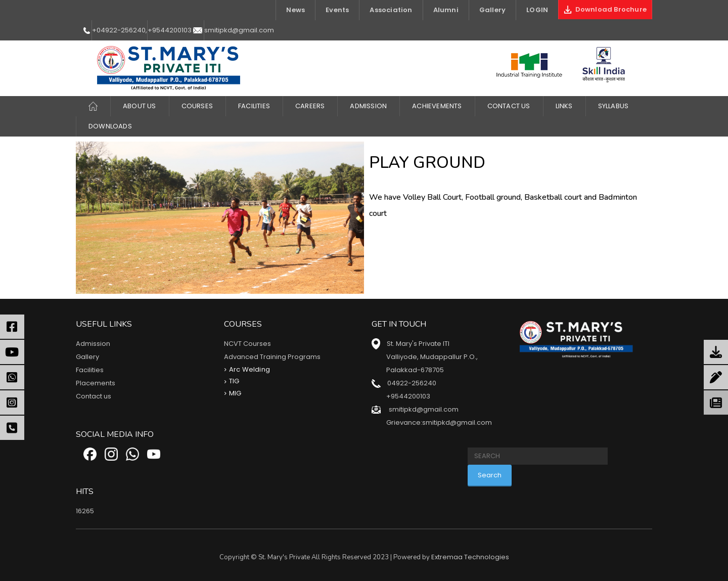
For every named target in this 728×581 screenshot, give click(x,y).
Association (391, 10)
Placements (96, 383)
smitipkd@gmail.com (239, 30)
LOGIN (537, 10)
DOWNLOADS (110, 126)
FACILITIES (254, 106)
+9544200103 (170, 30)
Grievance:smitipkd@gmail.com (439, 422)
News (295, 10)
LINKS (564, 106)
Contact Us (509, 106)
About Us (140, 106)
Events (337, 10)
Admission (368, 106)
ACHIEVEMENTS (437, 106)
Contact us (94, 396)
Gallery (492, 10)
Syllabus (613, 106)
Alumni (446, 10)
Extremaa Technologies (470, 557)
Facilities (90, 370)
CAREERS (310, 106)
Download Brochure (605, 9)
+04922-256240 (119, 30)
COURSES (197, 106)
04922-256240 (412, 383)
